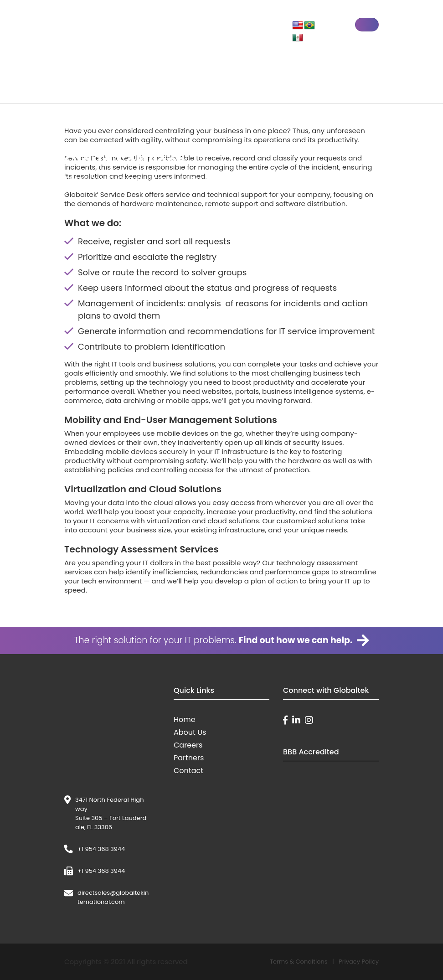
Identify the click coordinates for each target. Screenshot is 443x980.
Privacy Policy (359, 962)
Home (185, 720)
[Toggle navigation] (367, 25)
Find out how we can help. (304, 640)
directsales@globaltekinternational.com (113, 897)
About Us (190, 732)
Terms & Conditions (299, 962)
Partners (189, 758)
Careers (188, 745)
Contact (188, 771)
